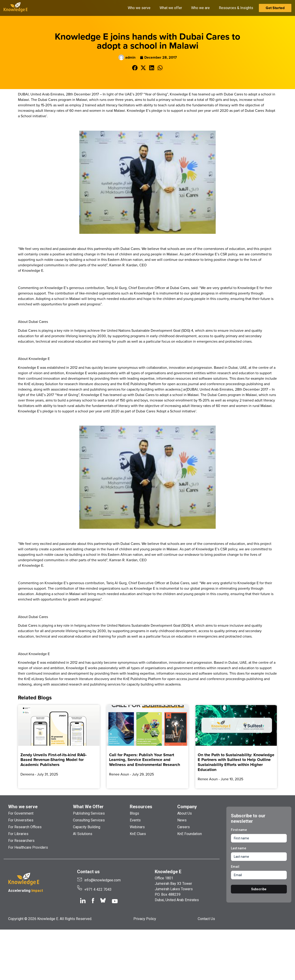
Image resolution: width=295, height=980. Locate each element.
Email (235, 867)
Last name (239, 848)
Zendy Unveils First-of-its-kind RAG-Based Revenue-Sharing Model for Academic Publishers (54, 760)
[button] (135, 68)
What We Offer (88, 807)
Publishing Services (89, 813)
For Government (21, 813)
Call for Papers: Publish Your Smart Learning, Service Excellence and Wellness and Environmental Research (145, 760)
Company (187, 807)
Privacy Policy (145, 919)
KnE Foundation (190, 834)
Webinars (137, 827)
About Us (185, 813)
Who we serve (23, 807)
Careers (184, 827)
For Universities (21, 820)
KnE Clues (138, 834)
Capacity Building (87, 827)
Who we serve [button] (139, 8)
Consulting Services (89, 820)
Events (135, 820)
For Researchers (21, 841)
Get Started (275, 8)
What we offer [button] (171, 8)
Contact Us (206, 919)
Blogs (134, 813)
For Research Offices (25, 827)
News (182, 820)
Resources (141, 807)
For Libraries (18, 834)
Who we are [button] (200, 8)
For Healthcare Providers (28, 847)
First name (239, 830)
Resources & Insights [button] (236, 8)
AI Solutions (83, 834)
